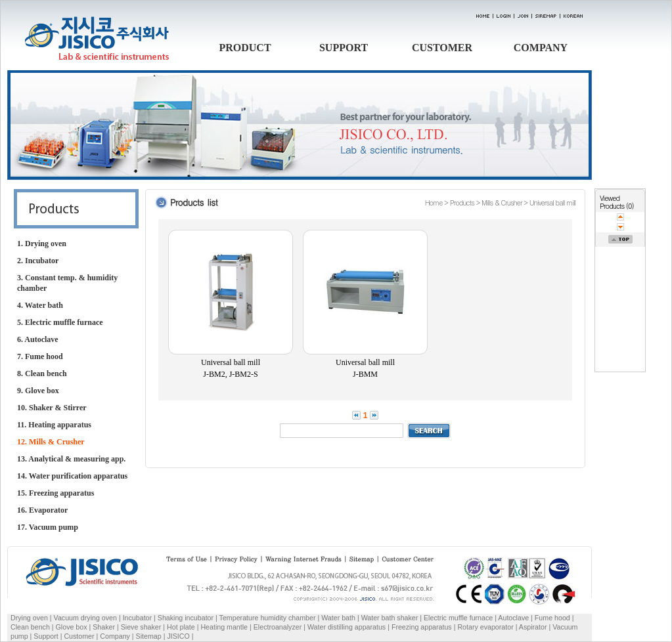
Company (115, 636)
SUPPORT (344, 48)
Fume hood (552, 618)
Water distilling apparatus (347, 627)
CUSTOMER (442, 48)
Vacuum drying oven (86, 618)
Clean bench (30, 627)
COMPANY (541, 48)
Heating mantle (224, 627)
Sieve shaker (141, 627)
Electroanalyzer (278, 627)
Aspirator (533, 627)
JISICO (178, 636)
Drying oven (29, 618)
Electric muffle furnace (458, 618)
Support (46, 636)
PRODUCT (245, 48)
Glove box (72, 627)
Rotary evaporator (485, 627)
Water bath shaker (390, 618)
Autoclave (513, 618)
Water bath (338, 618)
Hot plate (181, 627)
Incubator (137, 618)
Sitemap (149, 636)
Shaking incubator (186, 618)
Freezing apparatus (422, 627)
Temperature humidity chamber (268, 618)
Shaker (104, 627)
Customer (79, 636)
